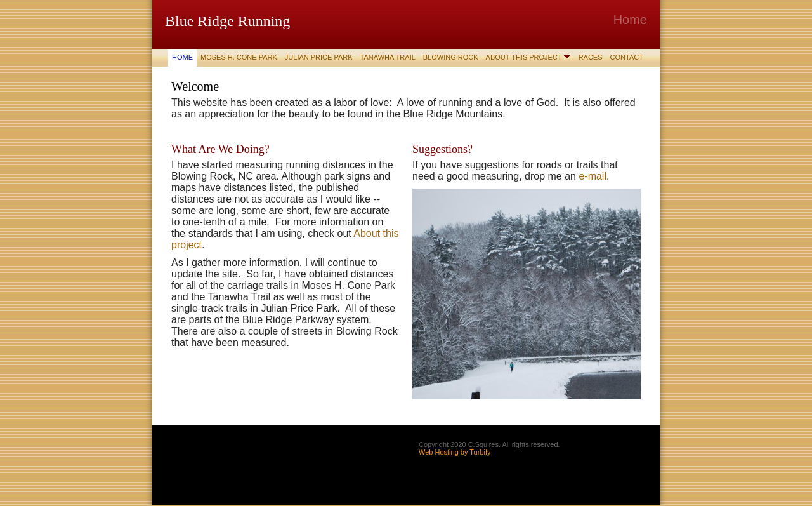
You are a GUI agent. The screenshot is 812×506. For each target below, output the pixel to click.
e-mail (593, 176)
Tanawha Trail (388, 57)
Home (182, 57)
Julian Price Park (319, 57)
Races (591, 57)
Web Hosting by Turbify (455, 452)
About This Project (524, 57)
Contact (627, 57)
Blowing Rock (451, 57)
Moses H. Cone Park (239, 57)
